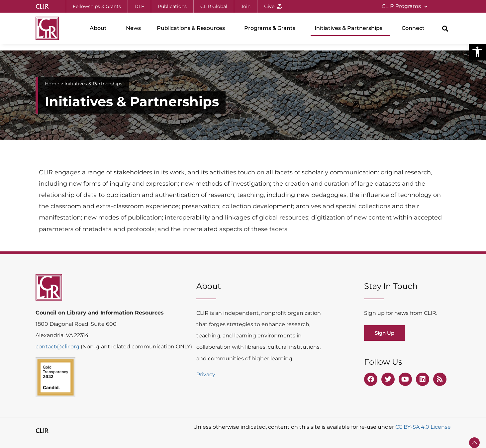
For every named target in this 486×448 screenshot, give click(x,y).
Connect (415, 28)
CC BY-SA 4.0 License (423, 427)
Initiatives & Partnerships (350, 28)
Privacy (206, 374)
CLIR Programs (405, 6)
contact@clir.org (58, 347)
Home (52, 84)
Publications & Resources (193, 28)
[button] (477, 52)
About (100, 28)
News (133, 28)
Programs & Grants (271, 28)
